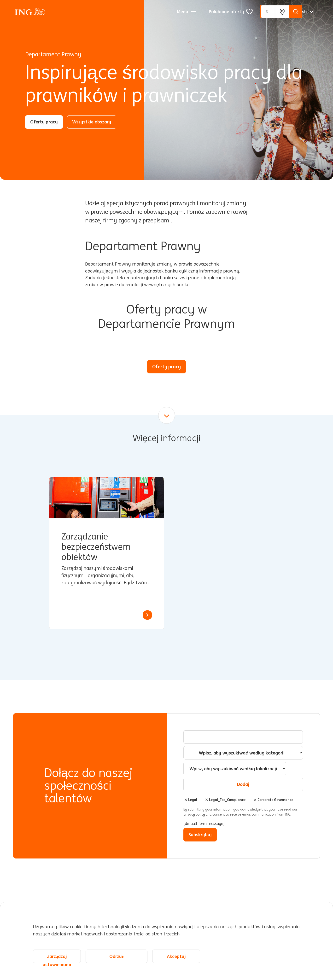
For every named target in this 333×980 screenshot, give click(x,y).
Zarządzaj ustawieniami (57, 962)
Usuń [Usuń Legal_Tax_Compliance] (207, 800)
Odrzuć (117, 960)
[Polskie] (304, 12)
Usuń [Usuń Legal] (186, 800)
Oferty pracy (44, 122)
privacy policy (195, 814)
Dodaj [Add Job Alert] (243, 784)
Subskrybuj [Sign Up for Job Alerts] (200, 835)
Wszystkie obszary (92, 122)
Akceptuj (176, 960)
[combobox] (235, 769)
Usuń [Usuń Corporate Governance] (255, 800)
